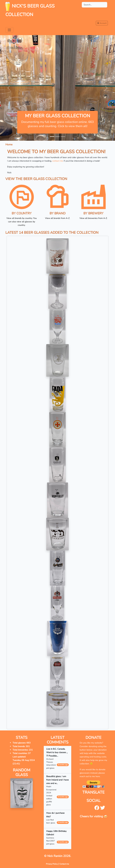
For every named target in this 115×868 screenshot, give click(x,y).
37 (29, 753)
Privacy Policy (52, 864)
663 (29, 743)
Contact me (64, 864)
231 (31, 750)
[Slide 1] (52, 137)
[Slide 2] (57, 137)
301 (28, 746)
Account (102, 23)
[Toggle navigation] (9, 30)
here (98, 776)
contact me (58, 161)
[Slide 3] (63, 137)
